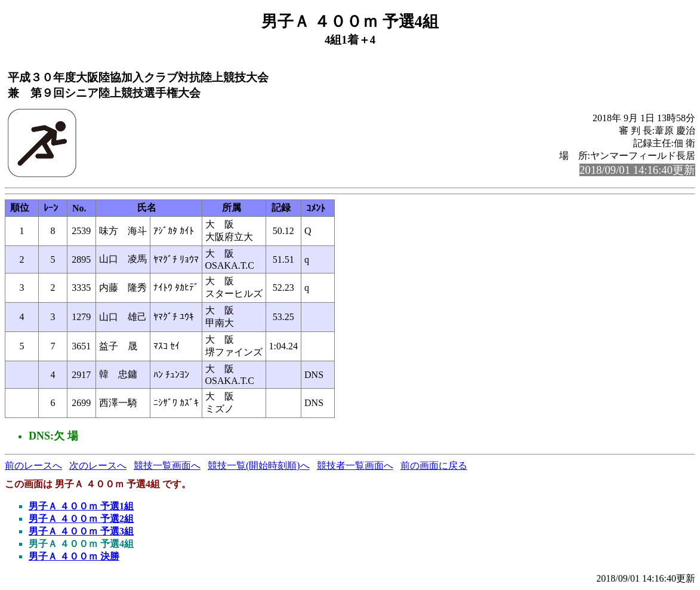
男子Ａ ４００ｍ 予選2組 (81, 519)
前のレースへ (33, 465)
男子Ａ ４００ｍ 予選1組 (81, 506)
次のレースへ (98, 465)
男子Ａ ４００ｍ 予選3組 (81, 531)
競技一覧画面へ (167, 465)
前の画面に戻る (434, 465)
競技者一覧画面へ (355, 465)
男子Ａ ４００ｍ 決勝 (74, 556)
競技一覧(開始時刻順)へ (259, 465)
